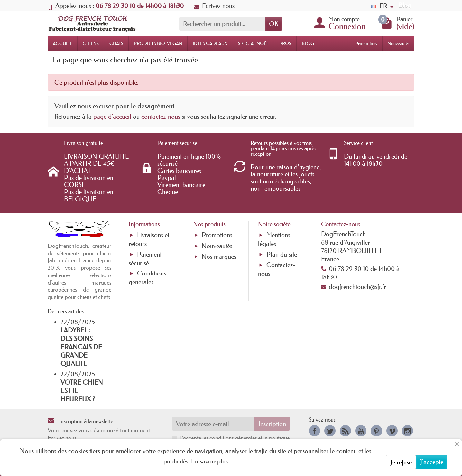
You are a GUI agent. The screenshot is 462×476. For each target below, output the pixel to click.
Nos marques (219, 257)
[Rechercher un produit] (222, 24)
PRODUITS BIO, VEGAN (158, 43)
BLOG (308, 43)
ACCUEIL (62, 43)
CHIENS (91, 43)
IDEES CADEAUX (210, 43)
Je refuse (401, 462)
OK (274, 24)
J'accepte (432, 462)
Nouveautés (398, 43)
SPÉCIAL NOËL (253, 43)
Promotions (366, 43)
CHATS (116, 43)
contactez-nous (161, 117)
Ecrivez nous (214, 6)
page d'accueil (112, 117)
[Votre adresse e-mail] (213, 424)
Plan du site (282, 254)
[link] (314, 431)
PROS (285, 43)
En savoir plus (209, 461)
